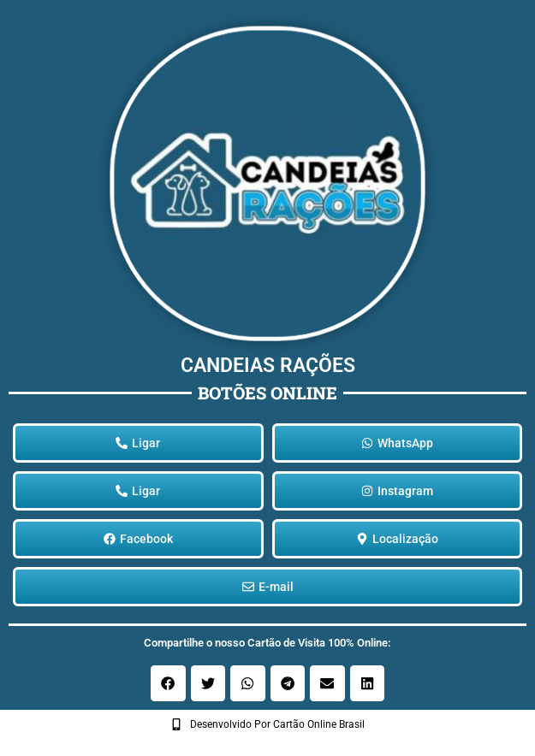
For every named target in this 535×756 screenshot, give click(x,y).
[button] (168, 683)
